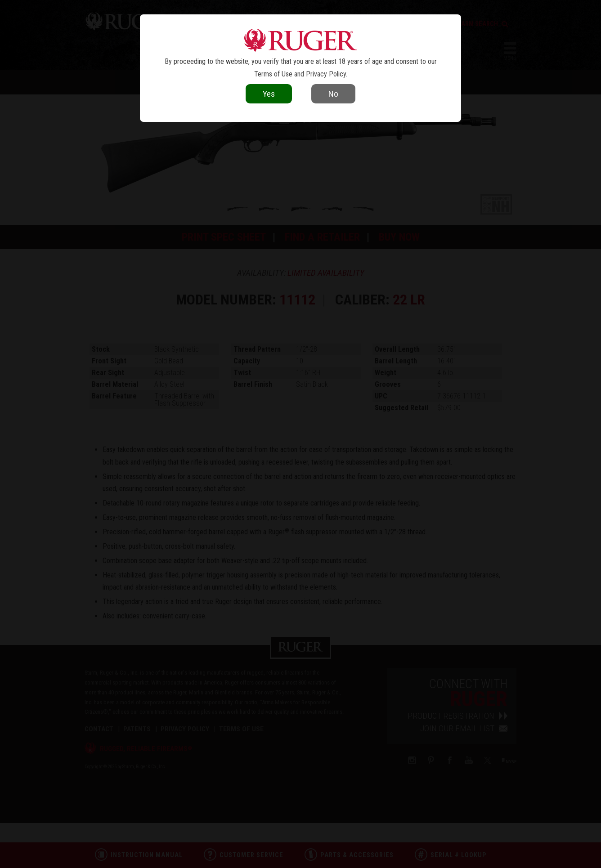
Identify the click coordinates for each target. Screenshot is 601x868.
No (333, 94)
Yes (269, 94)
